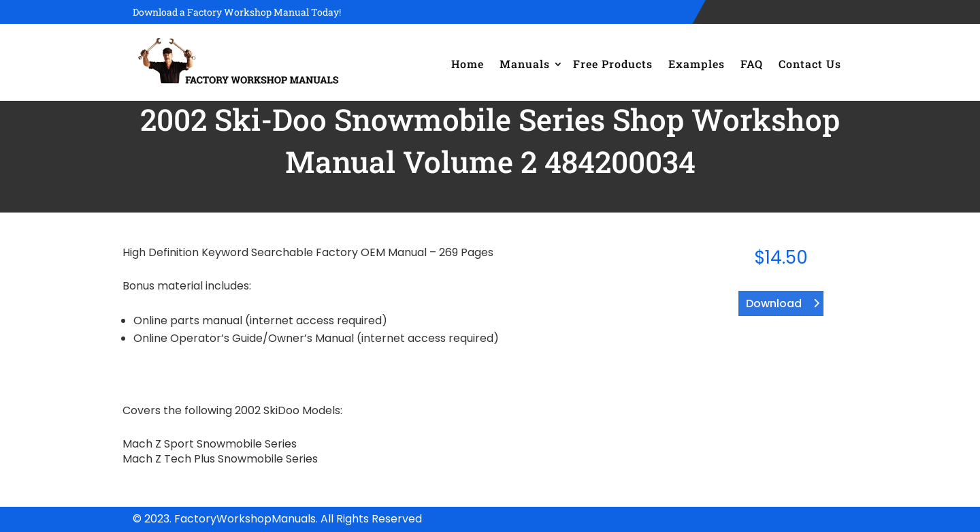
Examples (697, 64)
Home (468, 64)
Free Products (613, 64)
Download (774, 303)
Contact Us (810, 64)
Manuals (525, 64)
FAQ (752, 64)
